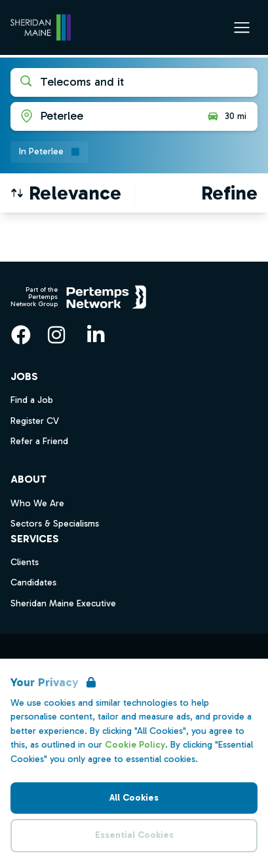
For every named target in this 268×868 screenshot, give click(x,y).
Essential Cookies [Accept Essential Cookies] (134, 835)
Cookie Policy (135, 745)
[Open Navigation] (242, 27)
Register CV (35, 421)
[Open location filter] (104, 116)
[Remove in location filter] (49, 152)
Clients (25, 562)
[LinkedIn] (96, 335)
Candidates (33, 582)
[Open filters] (229, 193)
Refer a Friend (39, 441)
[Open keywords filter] (134, 82)
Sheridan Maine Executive (63, 603)
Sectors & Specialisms (55, 524)
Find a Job (32, 400)
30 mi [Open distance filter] (226, 116)
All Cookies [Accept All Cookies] (134, 798)
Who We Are (37, 503)
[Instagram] (56, 335)
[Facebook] (21, 335)
